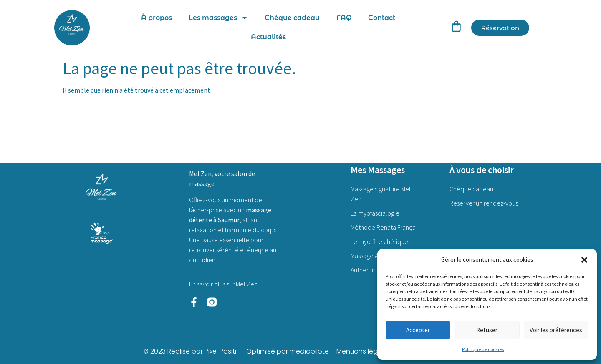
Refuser (487, 330)
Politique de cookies (483, 349)
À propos (157, 18)
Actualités (268, 37)
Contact (382, 18)
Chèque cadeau (292, 18)
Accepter (418, 330)
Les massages (218, 18)
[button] (584, 260)
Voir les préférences (556, 330)
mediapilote (309, 351)
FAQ (344, 18)
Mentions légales (364, 351)
